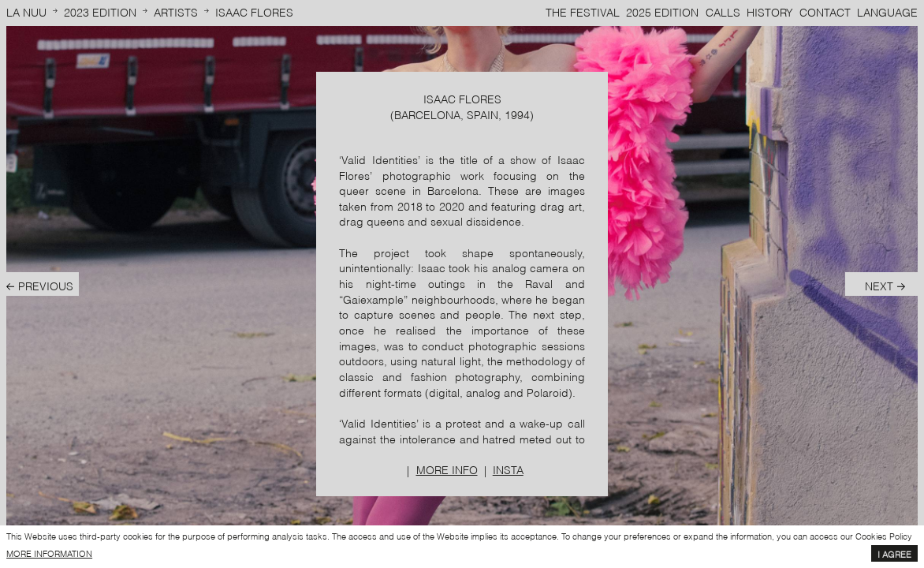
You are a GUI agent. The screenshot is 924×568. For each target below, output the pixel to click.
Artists (176, 11)
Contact (825, 11)
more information (49, 553)
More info (447, 469)
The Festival (583, 11)
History (770, 11)
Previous (46, 285)
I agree (894, 554)
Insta (508, 469)
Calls (723, 11)
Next (879, 285)
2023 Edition (100, 11)
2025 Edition (662, 11)
